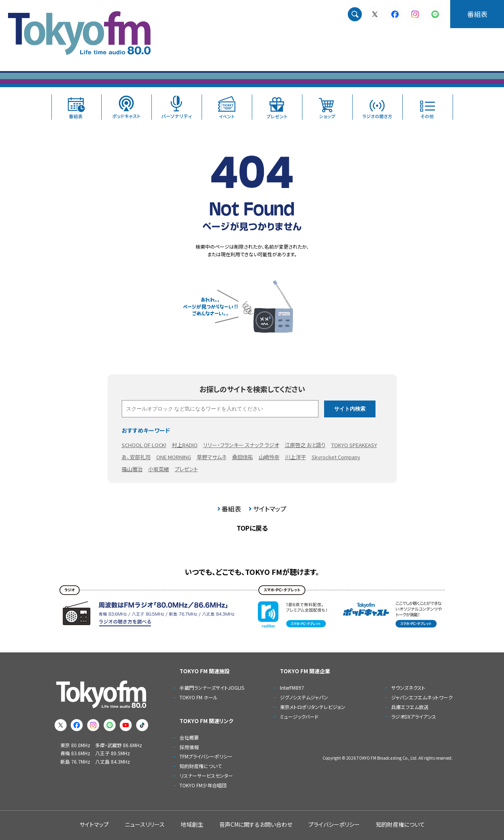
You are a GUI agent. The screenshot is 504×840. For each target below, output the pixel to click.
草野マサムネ (212, 457)
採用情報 (189, 747)
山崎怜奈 (269, 457)
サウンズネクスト (408, 688)
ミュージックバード (299, 716)
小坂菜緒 (159, 469)
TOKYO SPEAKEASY (354, 445)
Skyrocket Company (336, 457)
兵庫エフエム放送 (410, 707)
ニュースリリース (145, 824)
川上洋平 (296, 457)
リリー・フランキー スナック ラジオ (241, 445)
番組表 (477, 14)
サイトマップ (270, 509)
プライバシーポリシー (334, 824)
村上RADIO (185, 445)
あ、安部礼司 (136, 457)
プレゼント (186, 469)
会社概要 (189, 737)
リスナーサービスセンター (206, 776)
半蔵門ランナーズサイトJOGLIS (212, 688)
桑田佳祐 (243, 457)
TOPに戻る (252, 528)
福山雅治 (132, 469)
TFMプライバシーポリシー (206, 756)
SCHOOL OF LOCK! (144, 445)
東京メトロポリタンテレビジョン (313, 707)
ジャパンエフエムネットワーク (422, 697)
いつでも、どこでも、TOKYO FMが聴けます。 (252, 572)
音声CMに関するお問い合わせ (256, 824)
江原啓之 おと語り (305, 445)
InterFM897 (292, 688)
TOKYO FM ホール (199, 697)
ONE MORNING (174, 457)
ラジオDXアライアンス (414, 716)
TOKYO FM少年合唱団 (203, 785)
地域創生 (192, 824)
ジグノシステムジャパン (304, 697)
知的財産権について (201, 766)
